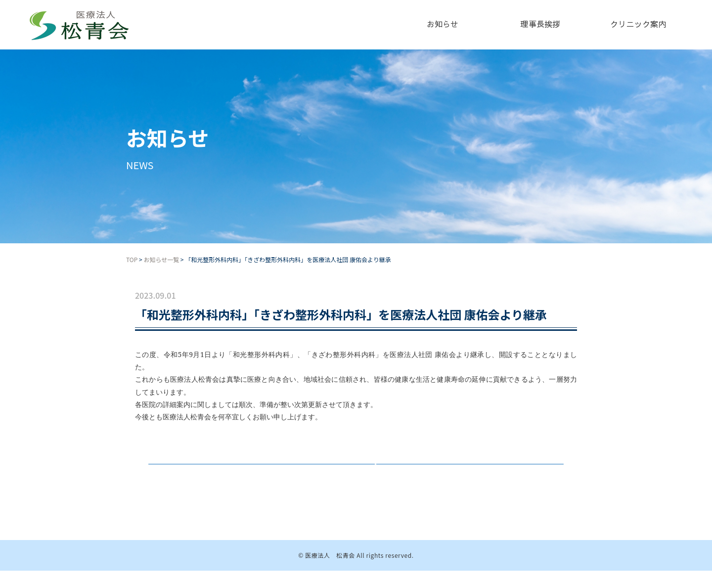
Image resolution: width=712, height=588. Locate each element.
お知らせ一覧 (161, 259)
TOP (132, 259)
